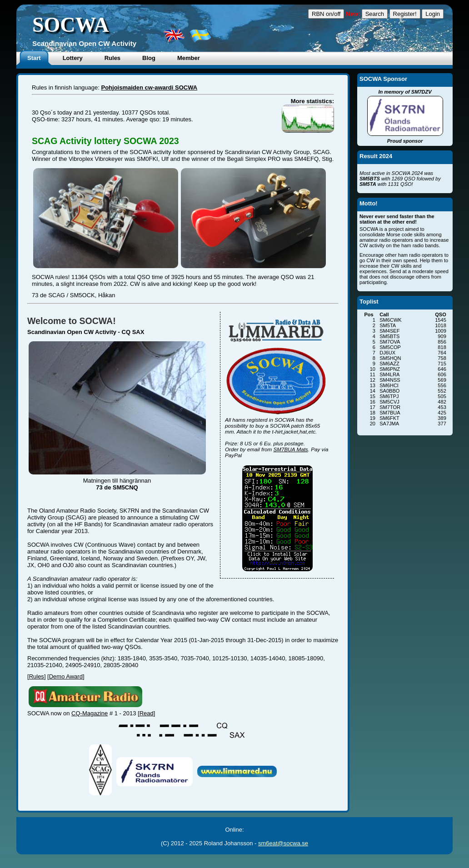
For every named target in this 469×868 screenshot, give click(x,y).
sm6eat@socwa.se (283, 843)
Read (147, 713)
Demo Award (66, 676)
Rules (37, 676)
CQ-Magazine (90, 713)
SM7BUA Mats (291, 449)
